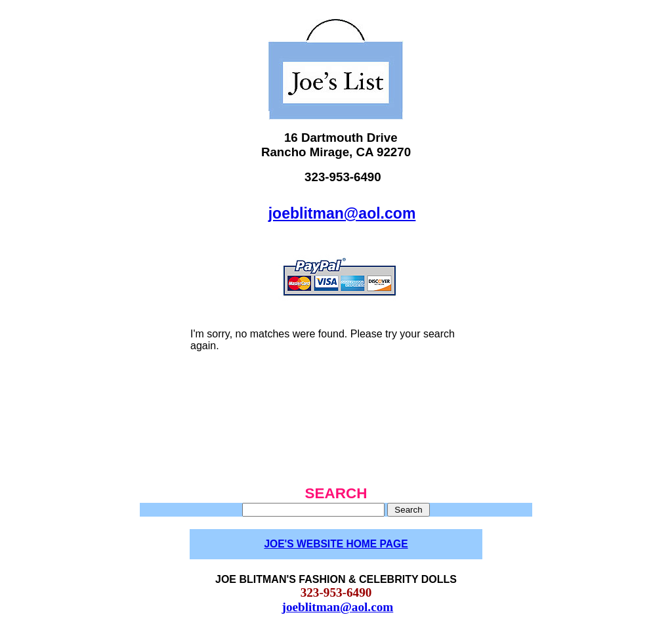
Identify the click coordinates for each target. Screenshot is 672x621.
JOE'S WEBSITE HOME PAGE (336, 544)
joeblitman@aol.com (342, 213)
